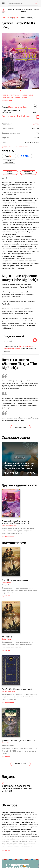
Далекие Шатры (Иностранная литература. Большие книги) (16, 522)
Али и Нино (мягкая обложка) (15, 580)
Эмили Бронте (7, 743)
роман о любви (21, 98)
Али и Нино (7, 637)
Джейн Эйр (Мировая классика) (17, 689)
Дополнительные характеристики (15, 147)
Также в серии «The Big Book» (16, 116)
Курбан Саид (6, 582)
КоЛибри (29, 9)
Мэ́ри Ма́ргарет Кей (17, 107)
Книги (24, 11)
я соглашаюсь (27, 346)
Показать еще (9, 101)
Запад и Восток (7, 98)
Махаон (37, 9)
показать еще (21, 427)
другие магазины (9, 161)
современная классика (10, 95)
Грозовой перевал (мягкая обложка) (18, 741)
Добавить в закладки (28, 173)
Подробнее (8, 536)
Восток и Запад (27, 95)
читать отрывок (10, 173)
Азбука (10, 9)
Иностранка (19, 9)
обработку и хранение (12, 349)
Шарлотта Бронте (8, 691)
